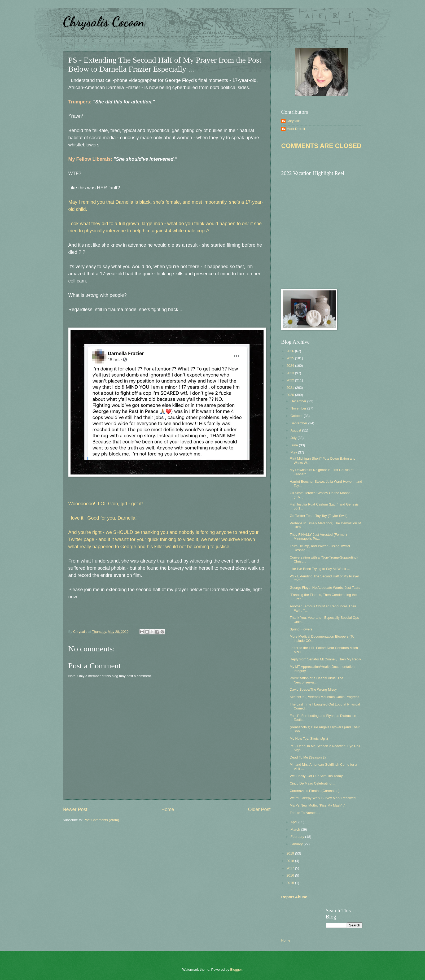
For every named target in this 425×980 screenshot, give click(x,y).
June (295, 445)
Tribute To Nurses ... (305, 813)
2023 (291, 373)
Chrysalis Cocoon (104, 22)
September (299, 423)
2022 (291, 380)
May (294, 452)
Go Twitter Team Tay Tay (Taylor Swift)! (319, 516)
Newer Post (75, 809)
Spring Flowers (301, 629)
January (297, 844)
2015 (291, 883)
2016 (291, 875)
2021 (291, 388)
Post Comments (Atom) (101, 820)
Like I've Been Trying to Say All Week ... (320, 569)
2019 (291, 853)
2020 (291, 395)
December (299, 401)
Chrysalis (294, 121)
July (294, 438)
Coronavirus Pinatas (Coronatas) (315, 791)
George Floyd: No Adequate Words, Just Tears (325, 588)
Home (168, 809)
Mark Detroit (296, 129)
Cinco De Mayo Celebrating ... (313, 783)
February (298, 837)
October (297, 416)
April (294, 822)
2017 (291, 868)
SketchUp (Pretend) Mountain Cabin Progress (325, 697)
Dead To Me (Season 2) (308, 757)
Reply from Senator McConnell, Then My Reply (325, 659)
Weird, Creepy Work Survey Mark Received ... (325, 798)
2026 (291, 351)
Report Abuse (294, 897)
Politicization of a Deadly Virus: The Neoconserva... (317, 680)
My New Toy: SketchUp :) (309, 739)
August (296, 430)
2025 (291, 358)
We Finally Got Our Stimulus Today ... (318, 776)
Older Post (259, 809)
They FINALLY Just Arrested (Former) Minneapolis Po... (318, 537)
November (299, 408)
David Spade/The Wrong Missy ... (315, 689)
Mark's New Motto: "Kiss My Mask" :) (318, 805)
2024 (291, 366)
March (296, 829)
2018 (291, 861)
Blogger (236, 970)
